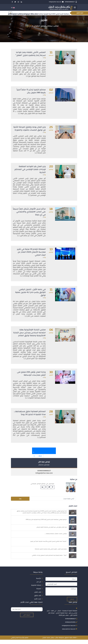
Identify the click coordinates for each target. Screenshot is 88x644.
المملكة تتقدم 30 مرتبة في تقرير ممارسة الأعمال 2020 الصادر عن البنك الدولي (31, 254)
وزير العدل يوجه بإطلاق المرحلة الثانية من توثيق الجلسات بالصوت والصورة (31, 130)
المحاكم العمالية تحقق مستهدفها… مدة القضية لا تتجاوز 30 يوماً (29, 417)
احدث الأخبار (38, 603)
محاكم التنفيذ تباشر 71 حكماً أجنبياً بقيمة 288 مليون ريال (31, 91)
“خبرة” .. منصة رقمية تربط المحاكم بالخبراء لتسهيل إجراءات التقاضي (49, 560)
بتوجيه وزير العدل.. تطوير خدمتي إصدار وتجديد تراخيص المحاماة (51, 553)
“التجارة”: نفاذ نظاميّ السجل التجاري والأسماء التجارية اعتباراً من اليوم (49, 546)
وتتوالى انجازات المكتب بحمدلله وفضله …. (56, 538)
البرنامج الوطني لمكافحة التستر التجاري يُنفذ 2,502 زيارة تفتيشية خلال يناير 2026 (46, 524)
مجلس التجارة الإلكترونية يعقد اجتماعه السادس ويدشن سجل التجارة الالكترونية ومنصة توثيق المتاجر (32, 336)
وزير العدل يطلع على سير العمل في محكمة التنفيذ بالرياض (52, 531)
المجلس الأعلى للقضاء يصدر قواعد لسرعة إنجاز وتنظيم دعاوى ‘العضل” (30, 54)
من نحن (39, 586)
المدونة (39, 593)
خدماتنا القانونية (36, 589)
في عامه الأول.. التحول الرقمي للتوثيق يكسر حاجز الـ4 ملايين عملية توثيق (30, 294)
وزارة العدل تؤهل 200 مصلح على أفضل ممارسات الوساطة (31, 378)
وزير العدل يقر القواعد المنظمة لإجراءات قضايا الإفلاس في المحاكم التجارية (30, 172)
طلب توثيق (38, 600)
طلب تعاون (38, 596)
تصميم (26, 642)
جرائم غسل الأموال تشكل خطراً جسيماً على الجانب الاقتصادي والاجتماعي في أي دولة (32, 214)
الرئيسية (39, 583)
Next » (40, 460)
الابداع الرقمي (15, 642)
